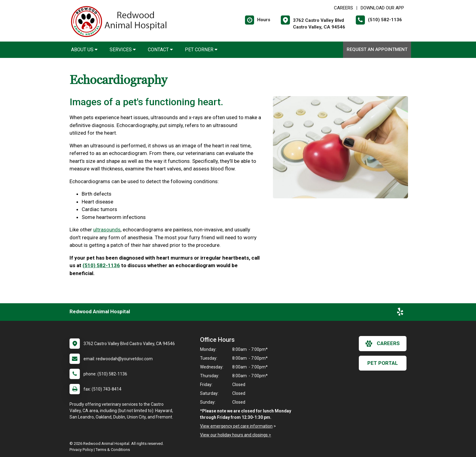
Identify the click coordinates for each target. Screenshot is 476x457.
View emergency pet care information (236, 426)
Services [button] (123, 50)
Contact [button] (160, 50)
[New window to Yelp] (400, 313)
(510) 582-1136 (101, 265)
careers (383, 344)
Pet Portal (383, 363)
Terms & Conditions (113, 450)
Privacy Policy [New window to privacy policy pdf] (81, 450)
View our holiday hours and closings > (236, 435)
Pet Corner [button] (201, 50)
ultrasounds (107, 230)
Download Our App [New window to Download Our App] (382, 8)
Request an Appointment (377, 49)
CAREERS (343, 8)
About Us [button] (84, 50)
